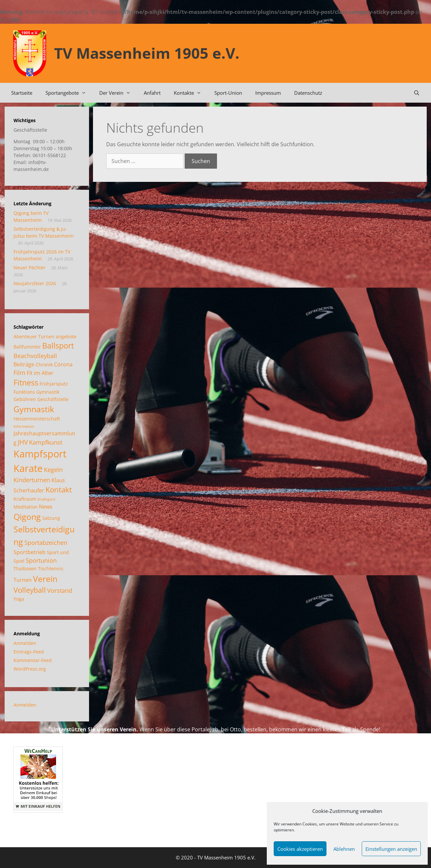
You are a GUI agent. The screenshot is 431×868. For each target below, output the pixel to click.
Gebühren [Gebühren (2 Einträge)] (25, 399)
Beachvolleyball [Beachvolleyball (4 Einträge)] (35, 356)
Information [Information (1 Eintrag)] (24, 426)
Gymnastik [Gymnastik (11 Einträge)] (34, 409)
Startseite (22, 93)
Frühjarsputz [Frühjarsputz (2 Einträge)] (54, 384)
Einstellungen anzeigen (391, 849)
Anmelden (25, 643)
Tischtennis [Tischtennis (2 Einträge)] (51, 568)
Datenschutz (308, 93)
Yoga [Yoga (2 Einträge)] (19, 599)
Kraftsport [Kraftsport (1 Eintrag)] (46, 499)
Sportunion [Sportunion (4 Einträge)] (41, 560)
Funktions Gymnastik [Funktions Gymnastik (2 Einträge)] (36, 392)
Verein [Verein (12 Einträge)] (45, 579)
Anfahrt (152, 93)
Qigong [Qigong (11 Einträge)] (27, 517)
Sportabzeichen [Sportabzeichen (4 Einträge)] (46, 543)
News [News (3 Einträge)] (46, 507)
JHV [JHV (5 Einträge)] (23, 442)
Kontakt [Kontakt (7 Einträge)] (59, 490)
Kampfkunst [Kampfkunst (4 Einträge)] (46, 442)
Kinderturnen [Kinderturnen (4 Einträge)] (32, 480)
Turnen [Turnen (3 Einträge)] (23, 580)
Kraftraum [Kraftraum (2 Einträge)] (25, 499)
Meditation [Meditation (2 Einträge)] (26, 507)
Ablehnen (344, 849)
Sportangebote (69, 93)
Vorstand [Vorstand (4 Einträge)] (60, 590)
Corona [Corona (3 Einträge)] (63, 364)
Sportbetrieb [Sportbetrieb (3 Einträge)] (30, 552)
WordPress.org (30, 669)
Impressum (268, 93)
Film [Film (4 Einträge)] (19, 373)
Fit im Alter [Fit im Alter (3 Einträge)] (40, 373)
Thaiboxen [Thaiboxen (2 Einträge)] (25, 568)
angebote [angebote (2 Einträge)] (66, 336)
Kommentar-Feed (33, 660)
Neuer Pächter (30, 267)
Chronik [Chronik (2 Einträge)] (44, 365)
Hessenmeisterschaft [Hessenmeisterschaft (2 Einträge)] (37, 419)
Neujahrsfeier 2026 (35, 283)
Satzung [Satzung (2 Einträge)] (51, 518)
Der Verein (118, 93)
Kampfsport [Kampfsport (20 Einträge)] (40, 454)
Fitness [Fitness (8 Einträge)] (26, 383)
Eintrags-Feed (29, 652)
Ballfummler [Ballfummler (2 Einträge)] (27, 347)
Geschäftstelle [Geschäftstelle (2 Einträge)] (53, 399)
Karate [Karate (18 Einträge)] (28, 468)
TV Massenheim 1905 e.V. (147, 53)
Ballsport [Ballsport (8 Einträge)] (58, 346)
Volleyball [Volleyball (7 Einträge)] (30, 590)
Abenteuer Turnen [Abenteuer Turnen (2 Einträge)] (34, 336)
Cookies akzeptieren (300, 849)
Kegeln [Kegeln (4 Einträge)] (53, 470)
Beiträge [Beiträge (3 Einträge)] (24, 364)
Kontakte (191, 93)
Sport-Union (228, 93)
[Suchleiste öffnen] (417, 93)
